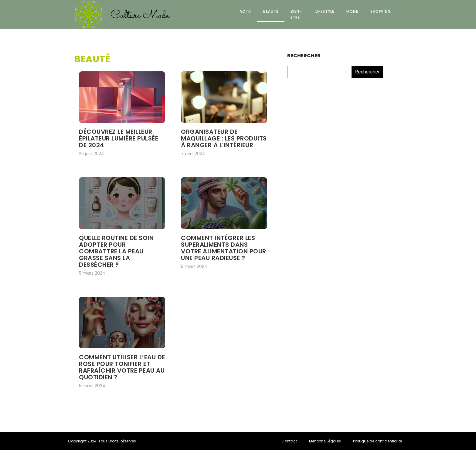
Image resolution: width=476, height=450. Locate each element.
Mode (352, 11)
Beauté (271, 11)
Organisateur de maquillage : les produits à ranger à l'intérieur (224, 138)
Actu (245, 11)
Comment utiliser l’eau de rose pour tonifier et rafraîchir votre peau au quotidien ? (122, 367)
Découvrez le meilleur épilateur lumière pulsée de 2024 (119, 138)
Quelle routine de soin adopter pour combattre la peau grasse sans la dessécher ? (116, 251)
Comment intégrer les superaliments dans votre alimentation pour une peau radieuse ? (224, 248)
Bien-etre (296, 14)
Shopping (381, 11)
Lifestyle (325, 11)
